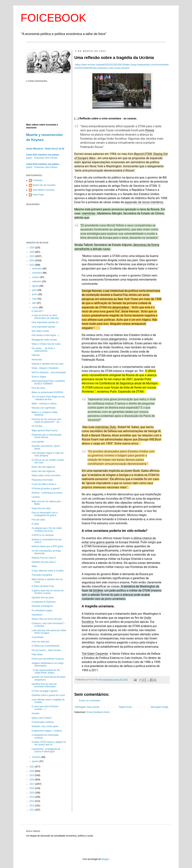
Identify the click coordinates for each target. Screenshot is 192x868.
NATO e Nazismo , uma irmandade (49, 372)
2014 (32, 797)
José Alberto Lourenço (43, 190)
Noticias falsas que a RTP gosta (47, 546)
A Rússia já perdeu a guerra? (46, 489)
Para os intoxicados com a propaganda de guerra (45, 514)
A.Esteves (38, 180)
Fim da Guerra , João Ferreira (46, 650)
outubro (36, 277)
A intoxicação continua (43, 722)
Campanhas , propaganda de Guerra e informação (46, 750)
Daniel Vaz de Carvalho (44, 185)
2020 (32, 771)
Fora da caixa (38, 388)
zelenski (36, 355)
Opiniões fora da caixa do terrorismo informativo (44, 685)
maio (35, 299)
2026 (32, 248)
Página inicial (125, 707)
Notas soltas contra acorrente (46, 475)
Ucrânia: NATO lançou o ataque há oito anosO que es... (49, 743)
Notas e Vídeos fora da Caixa (46, 344)
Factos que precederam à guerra (48, 659)
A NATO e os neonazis (43, 535)
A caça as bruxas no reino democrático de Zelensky (45, 317)
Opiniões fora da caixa (43, 598)
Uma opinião (38, 442)
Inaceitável (37, 615)
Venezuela (37, 360)
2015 (32, 793)
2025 (32, 252)
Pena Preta (38, 195)
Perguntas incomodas (42, 480)
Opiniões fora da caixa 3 (43, 562)
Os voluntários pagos (42, 610)
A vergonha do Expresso (44, 602)
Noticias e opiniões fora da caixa (48, 364)
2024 (32, 256)
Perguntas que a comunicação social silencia (47, 436)
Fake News (37, 654)
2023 (32, 260)
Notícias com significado (43, 408)
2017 (32, 784)
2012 (32, 806)
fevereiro (37, 757)
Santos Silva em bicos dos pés (47, 619)
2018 (32, 780)
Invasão (35, 713)
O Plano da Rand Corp (43, 586)
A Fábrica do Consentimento (46, 646)
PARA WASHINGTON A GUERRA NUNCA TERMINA (48, 382)
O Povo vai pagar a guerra (45, 691)
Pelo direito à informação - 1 (45, 335)
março (36, 307)
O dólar (35, 524)
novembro (37, 273)
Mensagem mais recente (87, 707)
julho (35, 290)
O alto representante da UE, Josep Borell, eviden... (46, 671)
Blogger (105, 859)
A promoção (38, 637)
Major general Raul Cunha (45, 430)
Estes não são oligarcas (43, 467)
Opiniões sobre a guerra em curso (48, 695)
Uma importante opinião (43, 327)
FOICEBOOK (53, 18)
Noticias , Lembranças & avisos (47, 493)
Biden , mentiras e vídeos (44, 404)
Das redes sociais (40, 331)
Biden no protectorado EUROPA (47, 392)
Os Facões (37, 426)
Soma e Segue (39, 377)
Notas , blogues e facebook (45, 368)
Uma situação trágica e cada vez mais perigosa (48, 454)
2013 (32, 801)
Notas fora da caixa (41, 508)
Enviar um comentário (90, 701)
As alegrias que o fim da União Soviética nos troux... (47, 529)
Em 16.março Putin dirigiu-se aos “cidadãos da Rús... (48, 398)
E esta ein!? (37, 311)
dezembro (37, 269)
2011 (32, 810)
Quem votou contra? (42, 718)
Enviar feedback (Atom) (98, 712)
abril (35, 303)
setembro (37, 281)
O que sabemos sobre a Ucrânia (48, 571)
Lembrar (36, 497)
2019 (32, 775)
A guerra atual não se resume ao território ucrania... (48, 592)
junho (35, 294)
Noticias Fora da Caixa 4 (44, 558)
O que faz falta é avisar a (44, 484)
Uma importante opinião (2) (45, 322)
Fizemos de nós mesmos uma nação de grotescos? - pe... (46, 421)
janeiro (36, 761)
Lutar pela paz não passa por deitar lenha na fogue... (49, 632)
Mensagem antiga (160, 707)
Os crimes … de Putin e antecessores (43, 350)
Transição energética (42, 575)
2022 (32, 265)
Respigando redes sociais (44, 340)
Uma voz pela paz (40, 642)
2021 (32, 767)
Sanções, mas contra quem (45, 726)
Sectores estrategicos (42, 606)
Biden (34, 566)
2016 (32, 788)
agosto (36, 286)
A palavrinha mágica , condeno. (47, 731)
